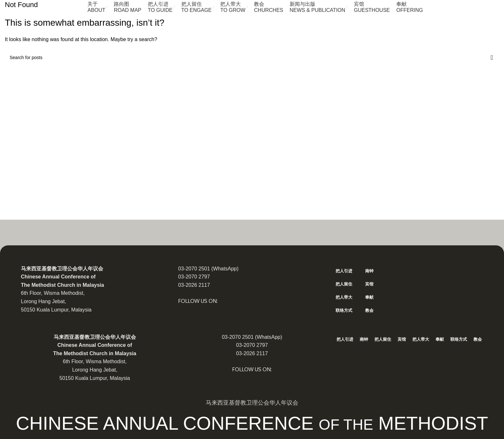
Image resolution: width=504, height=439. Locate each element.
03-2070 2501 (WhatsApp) (208, 269)
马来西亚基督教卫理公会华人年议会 (62, 269)
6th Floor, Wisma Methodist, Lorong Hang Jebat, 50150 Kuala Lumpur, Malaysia (56, 301)
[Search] (252, 57)
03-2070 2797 (194, 277)
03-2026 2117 (194, 285)
